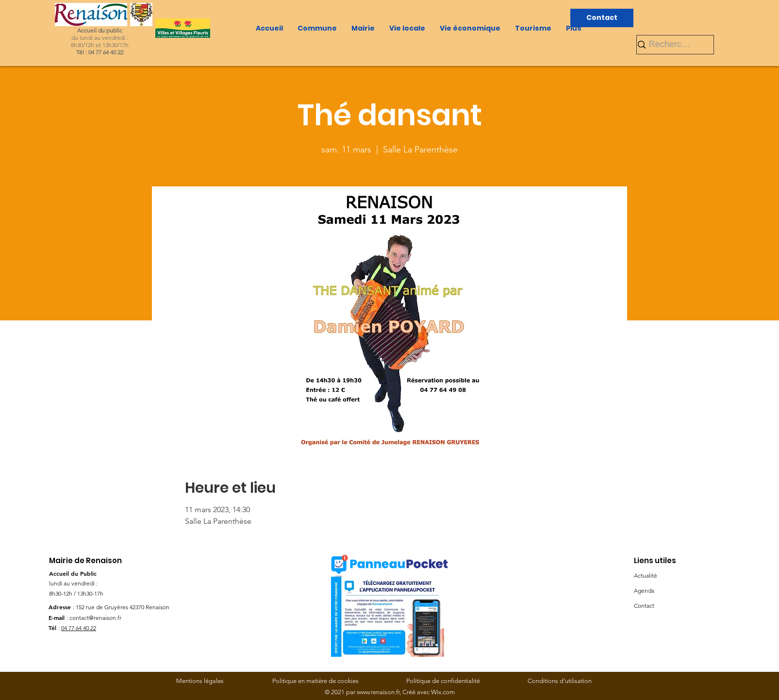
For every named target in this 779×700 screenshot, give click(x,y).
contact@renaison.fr (95, 618)
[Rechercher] (671, 44)
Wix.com (443, 692)
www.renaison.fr (378, 692)
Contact (644, 606)
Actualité (646, 575)
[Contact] (602, 18)
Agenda (644, 591)
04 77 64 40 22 (79, 628)
